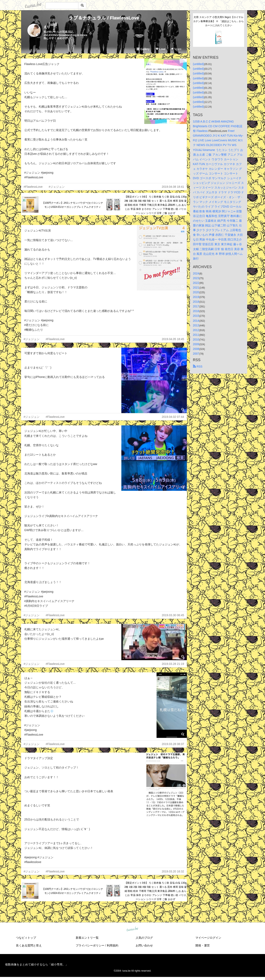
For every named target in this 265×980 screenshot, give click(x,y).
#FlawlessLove (33, 187)
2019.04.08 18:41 (173, 187)
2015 (196, 316)
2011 (196, 335)
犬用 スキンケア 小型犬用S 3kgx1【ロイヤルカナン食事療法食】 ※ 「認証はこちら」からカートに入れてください (218, 21)
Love (160, 49)
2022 (196, 283)
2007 (196, 354)
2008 (196, 349)
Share (176, 49)
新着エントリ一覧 (87, 938)
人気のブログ (144, 938)
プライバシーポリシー (90, 945)
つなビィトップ (26, 938)
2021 (196, 288)
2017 (196, 306)
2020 (196, 292)
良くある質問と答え (29, 945)
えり (47, 27)
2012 (196, 330)
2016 (196, 311)
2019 (196, 297)
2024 (196, 273)
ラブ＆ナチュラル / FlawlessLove (104, 18)
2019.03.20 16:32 (173, 871)
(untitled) (198, 64)
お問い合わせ (144, 945)
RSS (198, 366)
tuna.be (132, 929)
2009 (196, 344)
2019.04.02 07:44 (173, 417)
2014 (196, 321)
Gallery (143, 49)
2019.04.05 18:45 (173, 339)
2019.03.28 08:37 (173, 744)
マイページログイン (208, 938)
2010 (196, 339)
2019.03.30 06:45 (173, 615)
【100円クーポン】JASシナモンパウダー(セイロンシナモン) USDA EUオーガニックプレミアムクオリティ (73, 205)
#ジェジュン (57, 187)
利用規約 (113, 945)
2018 (196, 302)
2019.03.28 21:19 (173, 664)
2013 (196, 325)
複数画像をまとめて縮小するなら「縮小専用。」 (37, 964)
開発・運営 (203, 945)
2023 (196, 278)
